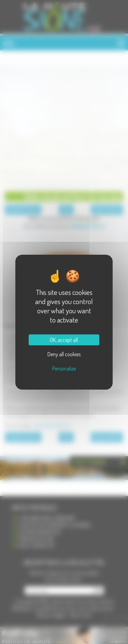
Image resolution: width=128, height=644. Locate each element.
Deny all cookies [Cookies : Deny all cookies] (64, 354)
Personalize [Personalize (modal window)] (64, 368)
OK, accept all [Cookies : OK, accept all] (64, 340)
